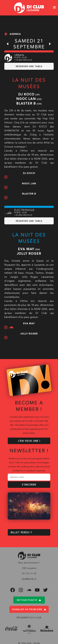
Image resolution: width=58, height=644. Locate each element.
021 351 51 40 (29, 574)
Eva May (26, 249)
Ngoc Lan (26, 99)
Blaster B (26, 104)
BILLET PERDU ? (21, 533)
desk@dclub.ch (29, 579)
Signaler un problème (29, 610)
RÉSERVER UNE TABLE (29, 66)
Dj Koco (26, 95)
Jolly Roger (29, 254)
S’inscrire (29, 485)
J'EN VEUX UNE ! (29, 441)
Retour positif (29, 600)
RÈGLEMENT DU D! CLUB (29, 618)
